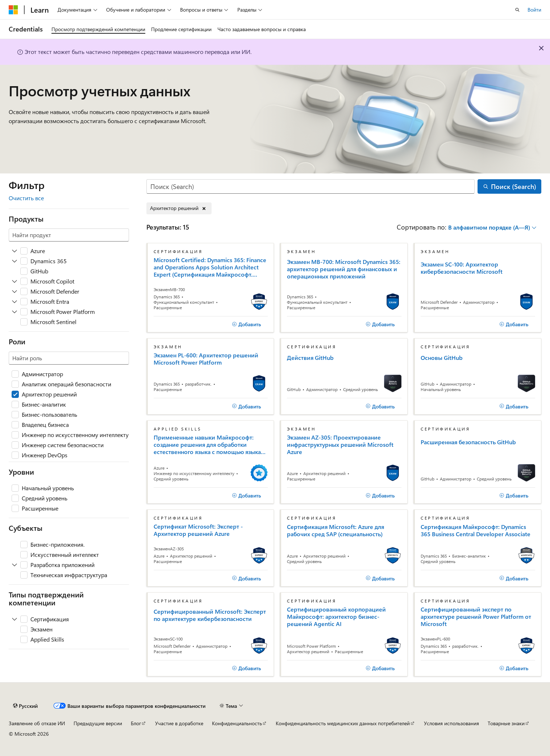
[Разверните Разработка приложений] (14, 565)
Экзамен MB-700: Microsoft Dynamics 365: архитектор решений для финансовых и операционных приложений (344, 269)
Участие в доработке (179, 723)
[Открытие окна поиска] (517, 10)
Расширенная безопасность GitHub (468, 442)
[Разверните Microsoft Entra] (14, 302)
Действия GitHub (310, 358)
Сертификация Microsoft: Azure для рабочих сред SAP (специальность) (336, 530)
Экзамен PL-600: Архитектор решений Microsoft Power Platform (206, 359)
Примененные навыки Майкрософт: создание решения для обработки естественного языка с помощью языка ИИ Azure (207, 445)
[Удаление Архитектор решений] (179, 208)
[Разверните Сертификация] (14, 619)
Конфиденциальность (237, 723)
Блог (136, 723)
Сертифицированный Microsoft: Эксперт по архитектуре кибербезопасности (210, 615)
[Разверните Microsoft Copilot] (14, 281)
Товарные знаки (506, 723)
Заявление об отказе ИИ (37, 723)
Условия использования (451, 723)
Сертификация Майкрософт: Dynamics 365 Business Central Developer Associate (476, 530)
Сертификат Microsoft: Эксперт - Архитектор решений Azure (198, 530)
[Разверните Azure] (14, 251)
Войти (534, 10)
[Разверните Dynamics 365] (14, 261)
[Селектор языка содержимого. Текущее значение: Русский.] (25, 706)
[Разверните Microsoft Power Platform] (14, 312)
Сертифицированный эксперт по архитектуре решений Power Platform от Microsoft (476, 617)
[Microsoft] (13, 10)
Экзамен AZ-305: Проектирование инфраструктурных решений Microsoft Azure (340, 445)
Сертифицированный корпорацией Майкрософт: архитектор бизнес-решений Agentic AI (336, 617)
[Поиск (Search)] (311, 187)
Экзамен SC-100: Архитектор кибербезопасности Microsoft (462, 268)
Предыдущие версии (98, 723)
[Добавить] (246, 324)
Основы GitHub (442, 358)
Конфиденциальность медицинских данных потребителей (343, 723)
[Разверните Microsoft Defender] (14, 291)
